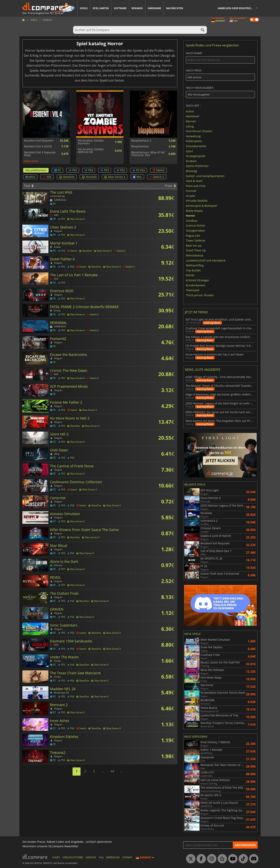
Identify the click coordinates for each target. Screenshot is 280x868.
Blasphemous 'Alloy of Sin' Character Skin (148, 154)
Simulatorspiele (196, 146)
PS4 (89, 170)
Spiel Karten (101, 8)
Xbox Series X (115, 177)
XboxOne (67, 177)
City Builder (193, 270)
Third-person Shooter (200, 295)
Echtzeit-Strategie (197, 280)
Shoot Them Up (196, 250)
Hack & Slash (194, 181)
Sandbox (192, 220)
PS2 (121, 170)
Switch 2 (157, 177)
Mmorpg (191, 171)
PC (57, 170)
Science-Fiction (196, 225)
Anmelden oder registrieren (237, 8)
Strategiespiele (196, 156)
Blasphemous (140, 146)
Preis (170, 186)
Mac (137, 177)
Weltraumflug (195, 265)
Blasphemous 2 (141, 141)
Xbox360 (89, 177)
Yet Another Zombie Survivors (91, 142)
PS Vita (139, 170)
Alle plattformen (36, 170)
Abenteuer (193, 116)
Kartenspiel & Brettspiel (201, 206)
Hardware (154, 8)
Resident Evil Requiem (39, 141)
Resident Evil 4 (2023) (38, 146)
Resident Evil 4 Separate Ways (40, 154)
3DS (47, 177)
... (103, 771)
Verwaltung (193, 136)
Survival (191, 191)
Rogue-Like (193, 235)
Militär (190, 275)
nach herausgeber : (220, 92)
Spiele (84, 8)
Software (120, 8)
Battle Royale (194, 211)
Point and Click (196, 186)
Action (190, 111)
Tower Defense (196, 240)
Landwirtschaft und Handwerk (206, 260)
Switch (158, 170)
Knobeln (191, 161)
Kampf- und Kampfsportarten (205, 176)
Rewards (137, 8)
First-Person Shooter (199, 131)
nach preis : (220, 75)
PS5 (73, 170)
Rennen (191, 121)
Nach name (220, 58)
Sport (189, 151)
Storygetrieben (196, 231)
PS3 (105, 170)
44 (112, 771)
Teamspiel (193, 290)
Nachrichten (175, 8)
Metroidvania (195, 255)
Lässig (190, 126)
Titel (29, 186)
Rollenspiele (194, 141)
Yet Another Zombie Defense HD (91, 151)
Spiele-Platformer (197, 166)
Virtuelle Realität (197, 201)
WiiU (30, 177)
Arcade (190, 196)
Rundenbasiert (196, 285)
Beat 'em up (194, 245)
